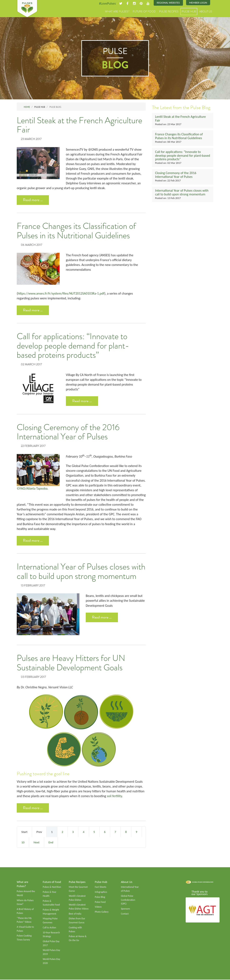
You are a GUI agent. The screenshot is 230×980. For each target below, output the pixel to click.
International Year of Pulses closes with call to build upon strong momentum (81, 572)
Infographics (101, 892)
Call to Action (50, 928)
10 (23, 843)
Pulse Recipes (169, 11)
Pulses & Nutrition (52, 887)
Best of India (75, 914)
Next (36, 843)
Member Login (198, 3)
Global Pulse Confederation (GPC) (128, 900)
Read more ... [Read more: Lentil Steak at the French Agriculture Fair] (33, 200)
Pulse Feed (100, 902)
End (51, 843)
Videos (98, 907)
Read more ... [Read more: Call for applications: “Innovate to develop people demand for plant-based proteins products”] (82, 401)
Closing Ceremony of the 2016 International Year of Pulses (68, 432)
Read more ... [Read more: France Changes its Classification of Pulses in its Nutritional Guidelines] (33, 310)
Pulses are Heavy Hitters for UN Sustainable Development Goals (71, 663)
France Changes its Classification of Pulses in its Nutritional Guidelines (76, 231)
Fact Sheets (101, 887)
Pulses (27, 9)
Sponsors (125, 909)
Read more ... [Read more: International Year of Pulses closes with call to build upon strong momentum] (102, 617)
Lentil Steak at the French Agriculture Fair (79, 125)
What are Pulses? (117, 11)
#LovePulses (107, 3)
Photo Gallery (102, 912)
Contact (125, 914)
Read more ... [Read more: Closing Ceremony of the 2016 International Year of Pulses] (33, 541)
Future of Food (144, 11)
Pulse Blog (100, 897)
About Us (206, 11)
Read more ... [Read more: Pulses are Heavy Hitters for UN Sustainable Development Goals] (33, 808)
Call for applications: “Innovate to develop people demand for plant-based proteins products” (73, 346)
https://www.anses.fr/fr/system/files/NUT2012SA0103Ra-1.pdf (61, 293)
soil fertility (114, 796)
